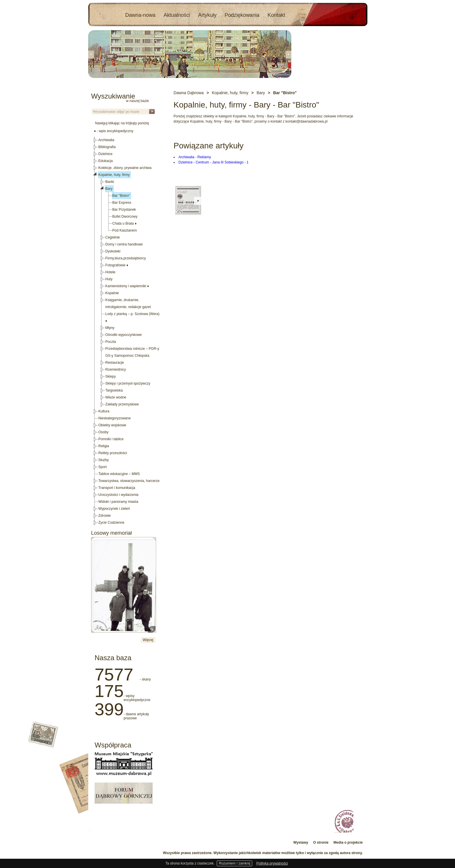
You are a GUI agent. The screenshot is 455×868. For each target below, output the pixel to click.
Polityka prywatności (272, 863)
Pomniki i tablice (111, 439)
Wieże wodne (116, 397)
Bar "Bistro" (121, 196)
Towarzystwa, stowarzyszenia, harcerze (129, 481)
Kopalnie (112, 293)
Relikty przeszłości (113, 453)
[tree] (123, 331)
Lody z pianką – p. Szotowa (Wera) (132, 317)
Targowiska (114, 390)
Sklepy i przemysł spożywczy (128, 383)
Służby (104, 460)
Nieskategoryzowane (114, 418)
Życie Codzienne (111, 523)
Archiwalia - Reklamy (195, 157)
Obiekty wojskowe (112, 425)
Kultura (104, 411)
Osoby (103, 432)
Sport (103, 467)
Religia (104, 446)
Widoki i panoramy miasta (118, 502)
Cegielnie (113, 237)
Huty (109, 279)
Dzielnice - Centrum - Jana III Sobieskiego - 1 (213, 162)
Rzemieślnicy (116, 370)
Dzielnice (105, 154)
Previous (91, 54)
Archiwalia (106, 140)
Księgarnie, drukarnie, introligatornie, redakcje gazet (128, 303)
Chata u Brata (124, 223)
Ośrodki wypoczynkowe (123, 335)
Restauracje (115, 363)
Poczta (111, 342)
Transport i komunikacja (117, 488)
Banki (110, 182)
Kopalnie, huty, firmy (114, 175)
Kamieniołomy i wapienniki (127, 286)
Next (288, 54)
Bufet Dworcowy (125, 216)
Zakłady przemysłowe (122, 404)
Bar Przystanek (124, 210)
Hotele (110, 272)
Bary (109, 189)
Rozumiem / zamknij (234, 863)
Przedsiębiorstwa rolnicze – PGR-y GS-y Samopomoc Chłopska (132, 352)
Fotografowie (117, 265)
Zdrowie (105, 516)
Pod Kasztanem (125, 230)
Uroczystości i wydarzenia (118, 495)
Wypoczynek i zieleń (114, 509)
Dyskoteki (113, 251)
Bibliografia (107, 147)
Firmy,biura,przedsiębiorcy (126, 258)
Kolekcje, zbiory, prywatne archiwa (125, 168)
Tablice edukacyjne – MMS (119, 474)
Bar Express (122, 203)
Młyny (110, 328)
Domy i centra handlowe (124, 244)
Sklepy (111, 376)
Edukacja (105, 161)
